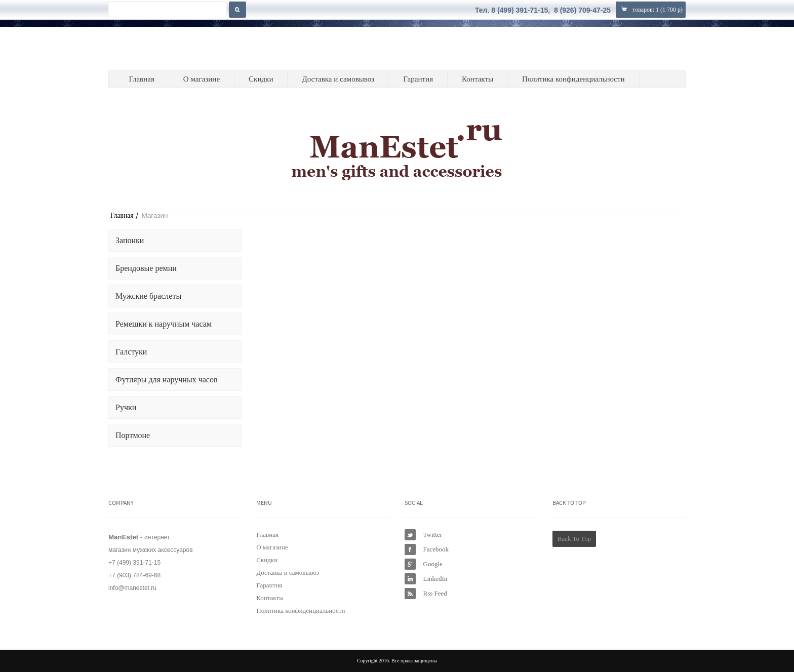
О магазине (202, 79)
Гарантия (418, 79)
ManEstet (158, 49)
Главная (141, 79)
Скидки (261, 79)
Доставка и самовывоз (338, 79)
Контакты (478, 79)
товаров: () (651, 9)
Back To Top (574, 539)
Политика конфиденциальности (573, 79)
